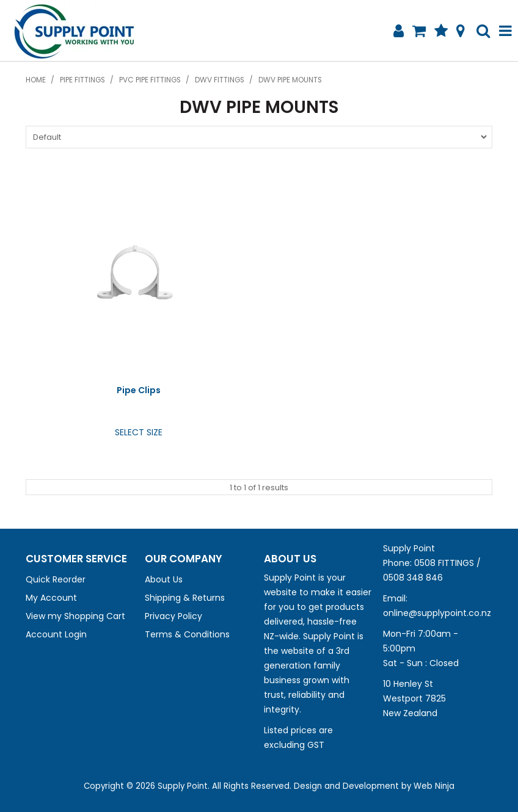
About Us (164, 579)
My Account (51, 598)
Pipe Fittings (82, 80)
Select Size (139, 432)
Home (36, 80)
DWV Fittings (220, 80)
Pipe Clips (139, 390)
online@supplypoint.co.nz (437, 613)
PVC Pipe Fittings (150, 80)
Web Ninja (434, 786)
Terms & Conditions (187, 634)
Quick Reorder (56, 579)
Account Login (56, 634)
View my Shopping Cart (75, 616)
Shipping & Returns (185, 598)
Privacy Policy (173, 616)
